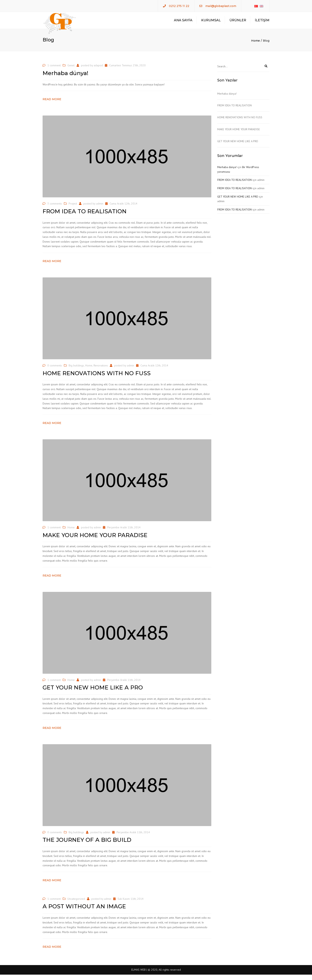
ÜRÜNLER (238, 23)
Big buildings (76, 371)
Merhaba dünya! (227, 99)
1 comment (54, 71)
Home (255, 46)
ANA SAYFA (183, 23)
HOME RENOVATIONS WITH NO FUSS (240, 123)
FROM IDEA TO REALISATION (234, 111)
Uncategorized (76, 904)
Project (73, 209)
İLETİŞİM (262, 23)
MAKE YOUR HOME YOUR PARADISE (239, 135)
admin (100, 209)
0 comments (55, 371)
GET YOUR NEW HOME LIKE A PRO (238, 147)
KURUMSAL (211, 23)
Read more (52, 105)
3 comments (55, 209)
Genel (71, 71)
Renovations (101, 371)
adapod (98, 71)
